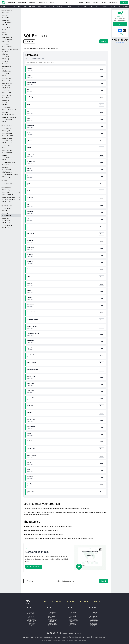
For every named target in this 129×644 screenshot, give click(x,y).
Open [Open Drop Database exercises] (102, 363)
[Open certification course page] (90, 558)
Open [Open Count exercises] (102, 169)
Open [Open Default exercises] (102, 442)
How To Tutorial (31, 615)
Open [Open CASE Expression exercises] (102, 320)
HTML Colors (52, 622)
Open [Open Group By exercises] (102, 277)
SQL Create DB (7, 128)
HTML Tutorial (32, 611)
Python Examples (73, 618)
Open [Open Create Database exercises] (102, 356)
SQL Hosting (6, 177)
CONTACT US (97, 601)
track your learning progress (98, 512)
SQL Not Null (6, 145)
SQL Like (5, 64)
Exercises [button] (32, 3)
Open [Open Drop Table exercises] (102, 384)
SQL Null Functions (8, 115)
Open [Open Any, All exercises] (102, 298)
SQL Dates (6, 165)
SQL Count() (6, 56)
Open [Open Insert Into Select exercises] (102, 313)
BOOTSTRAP (82, 6)
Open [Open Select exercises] (102, 76)
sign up (40, 509)
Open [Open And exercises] (102, 105)
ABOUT (71, 633)
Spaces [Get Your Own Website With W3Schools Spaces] (88, 3)
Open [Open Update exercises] (102, 141)
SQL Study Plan (7, 223)
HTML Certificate (94, 611)
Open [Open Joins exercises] (102, 227)
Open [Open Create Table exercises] (102, 377)
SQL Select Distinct (8, 22)
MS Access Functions (9, 199)
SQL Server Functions (9, 197)
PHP (45, 6)
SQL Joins (5, 76)
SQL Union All (7, 93)
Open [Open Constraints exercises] (102, 399)
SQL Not (5, 35)
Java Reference (52, 623)
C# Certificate (94, 624)
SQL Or (5, 32)
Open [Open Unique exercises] (102, 413)
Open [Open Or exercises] (102, 112)
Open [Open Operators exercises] (102, 349)
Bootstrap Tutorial (31, 620)
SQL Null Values (7, 39)
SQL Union (6, 90)
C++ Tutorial (31, 624)
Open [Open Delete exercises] (102, 148)
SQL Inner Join (7, 78)
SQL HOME (6, 13)
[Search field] (56, 3)
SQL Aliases (6, 73)
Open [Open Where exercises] (102, 91)
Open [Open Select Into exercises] (102, 306)
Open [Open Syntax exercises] (102, 69)
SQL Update (6, 42)
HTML (3, 6)
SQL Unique (6, 148)
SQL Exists (6, 100)
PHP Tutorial (32, 622)
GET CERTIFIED (56, 601)
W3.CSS (60, 6)
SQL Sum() (6, 59)
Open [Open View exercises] (102, 470)
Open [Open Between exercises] (102, 212)
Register (123, 34)
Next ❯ (104, 41)
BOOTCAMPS (84, 601)
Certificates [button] (42, 3)
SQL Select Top (7, 47)
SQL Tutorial (31, 616)
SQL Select (6, 20)
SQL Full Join (6, 85)
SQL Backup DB (7, 133)
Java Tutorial (32, 623)
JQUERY (106, 6)
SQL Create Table (8, 136)
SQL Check (6, 155)
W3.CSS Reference (52, 618)
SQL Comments (7, 119)
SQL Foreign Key (7, 153)
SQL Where (6, 25)
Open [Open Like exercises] (102, 191)
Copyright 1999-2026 (46, 640)
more (48, 515)
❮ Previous (29, 41)
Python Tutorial (32, 618)
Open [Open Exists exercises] (102, 291)
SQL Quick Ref (7, 202)
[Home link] (3, 2)
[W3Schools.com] (28, 602)
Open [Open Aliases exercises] (102, 220)
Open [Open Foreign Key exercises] (102, 427)
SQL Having (6, 98)
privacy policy (102, 637)
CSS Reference (52, 612)
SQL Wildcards (7, 66)
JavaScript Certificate (94, 614)
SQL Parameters (7, 172)
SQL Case (5, 112)
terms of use (89, 637)
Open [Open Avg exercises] (102, 184)
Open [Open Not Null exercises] (102, 406)
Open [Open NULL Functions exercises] (102, 327)
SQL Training (6, 228)
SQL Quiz (5, 213)
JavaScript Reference (52, 614)
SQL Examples (7, 208)
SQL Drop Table (7, 138)
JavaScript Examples (73, 614)
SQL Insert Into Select (9, 110)
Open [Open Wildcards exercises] (102, 198)
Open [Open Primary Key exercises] (102, 420)
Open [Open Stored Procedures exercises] (102, 334)
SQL (25, 6)
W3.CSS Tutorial (32, 619)
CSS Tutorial (31, 612)
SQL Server (6, 218)
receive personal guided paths (33, 515)
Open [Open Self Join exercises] (102, 263)
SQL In (4, 69)
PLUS (36, 601)
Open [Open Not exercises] (102, 119)
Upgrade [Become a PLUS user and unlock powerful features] (104, 3)
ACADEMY (78, 633)
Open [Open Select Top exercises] (102, 155)
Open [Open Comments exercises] (102, 341)
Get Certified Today (34, 567)
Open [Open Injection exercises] (102, 478)
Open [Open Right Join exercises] (102, 248)
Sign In (120, 24)
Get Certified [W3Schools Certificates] (113, 3)
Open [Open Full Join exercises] (102, 255)
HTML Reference (52, 611)
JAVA (39, 6)
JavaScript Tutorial (31, 614)
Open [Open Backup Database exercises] (102, 370)
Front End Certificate (94, 615)
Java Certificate (94, 622)
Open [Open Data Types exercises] (102, 492)
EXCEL (113, 6)
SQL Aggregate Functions (10, 49)
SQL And (5, 30)
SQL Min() (5, 52)
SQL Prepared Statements (10, 174)
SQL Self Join (6, 88)
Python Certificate (94, 618)
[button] (63, 3)
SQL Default (6, 157)
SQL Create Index (8, 160)
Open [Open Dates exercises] (102, 463)
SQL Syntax (6, 18)
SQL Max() (5, 54)
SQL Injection (7, 170)
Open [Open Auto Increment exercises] (102, 456)
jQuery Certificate (94, 620)
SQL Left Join (6, 81)
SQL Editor (6, 211)
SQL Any (5, 102)
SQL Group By (7, 95)
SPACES (45, 601)
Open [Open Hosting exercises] (102, 485)
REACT (91, 6)
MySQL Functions (8, 195)
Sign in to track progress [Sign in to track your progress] (66, 581)
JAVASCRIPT (17, 6)
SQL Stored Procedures (9, 117)
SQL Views (5, 167)
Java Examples (73, 623)
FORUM (65, 633)
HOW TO (52, 6)
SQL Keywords (7, 192)
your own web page (82, 512)
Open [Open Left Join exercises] (102, 241)
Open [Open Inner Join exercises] (102, 234)
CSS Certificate (94, 612)
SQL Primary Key (7, 150)
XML (119, 6)
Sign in (30, 58)
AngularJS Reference (52, 624)
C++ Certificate (94, 623)
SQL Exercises (7, 216)
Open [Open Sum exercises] (102, 177)
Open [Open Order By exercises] (102, 98)
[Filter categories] (66, 63)
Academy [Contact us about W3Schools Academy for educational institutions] (95, 3)
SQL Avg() (5, 61)
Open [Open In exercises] (102, 205)
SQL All (5, 105)
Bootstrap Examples (73, 620)
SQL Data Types (7, 190)
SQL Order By (6, 27)
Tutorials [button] (12, 3)
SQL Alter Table (7, 140)
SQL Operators (7, 122)
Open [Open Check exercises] (102, 435)
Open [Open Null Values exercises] (102, 134)
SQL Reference (52, 615)
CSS (9, 6)
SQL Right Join (7, 83)
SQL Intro (5, 15)
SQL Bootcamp (7, 225)
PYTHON (32, 6)
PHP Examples (73, 622)
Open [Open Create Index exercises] (102, 449)
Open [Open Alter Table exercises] (102, 392)
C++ (70, 6)
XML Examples (73, 624)
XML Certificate (94, 626)
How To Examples (73, 615)
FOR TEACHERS (71, 601)
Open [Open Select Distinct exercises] (102, 83)
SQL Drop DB (6, 131)
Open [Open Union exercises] (102, 270)
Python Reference (52, 616)
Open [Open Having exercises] (102, 284)
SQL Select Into (7, 107)
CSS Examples (73, 612)
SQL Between (6, 71)
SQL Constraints (7, 143)
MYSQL (98, 6)
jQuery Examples (73, 626)
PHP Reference (52, 620)
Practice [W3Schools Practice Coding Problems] (80, 3)
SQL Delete (6, 44)
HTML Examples (73, 611)
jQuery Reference (52, 626)
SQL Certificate (7, 183)
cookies (95, 637)
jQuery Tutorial (32, 626)
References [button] (22, 3)
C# (74, 6)
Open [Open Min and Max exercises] (102, 162)
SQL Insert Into (7, 37)
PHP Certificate (94, 619)
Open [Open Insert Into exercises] (102, 126)
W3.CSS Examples (73, 619)
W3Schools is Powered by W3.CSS (79, 640)
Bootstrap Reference (52, 619)
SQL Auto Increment (9, 162)
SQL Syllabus (6, 220)
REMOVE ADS (120, 43)
